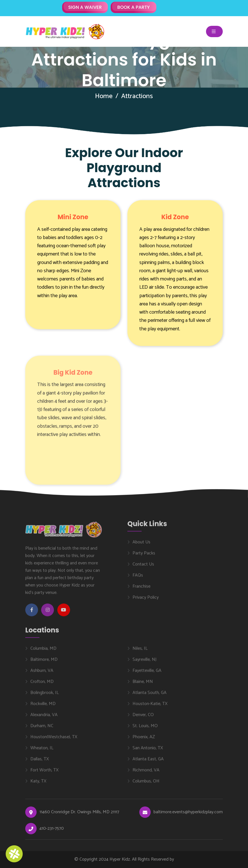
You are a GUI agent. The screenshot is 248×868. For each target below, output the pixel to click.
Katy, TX (38, 784)
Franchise (141, 590)
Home (104, 96)
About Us (141, 546)
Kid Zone (175, 217)
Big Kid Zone (73, 376)
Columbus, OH (146, 784)
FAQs (138, 579)
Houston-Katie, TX (150, 707)
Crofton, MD (42, 685)
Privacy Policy (146, 601)
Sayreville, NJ (144, 663)
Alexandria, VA (44, 718)
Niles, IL (140, 652)
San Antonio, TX (148, 751)
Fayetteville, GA (147, 674)
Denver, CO (143, 718)
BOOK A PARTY (133, 7)
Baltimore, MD (44, 663)
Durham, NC (42, 729)
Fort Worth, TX (44, 773)
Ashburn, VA (42, 674)
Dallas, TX (40, 762)
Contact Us (143, 568)
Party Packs (144, 557)
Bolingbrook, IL (45, 696)
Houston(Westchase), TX (54, 740)
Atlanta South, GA (150, 696)
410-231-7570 (52, 829)
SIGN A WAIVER (85, 7)
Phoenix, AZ (144, 740)
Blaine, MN (143, 685)
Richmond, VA (146, 773)
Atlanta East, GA (148, 762)
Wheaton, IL (42, 751)
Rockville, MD (43, 707)
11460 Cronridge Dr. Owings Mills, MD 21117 (79, 812)
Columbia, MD (43, 652)
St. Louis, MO (145, 729)
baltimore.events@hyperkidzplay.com (188, 812)
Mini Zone (73, 217)
